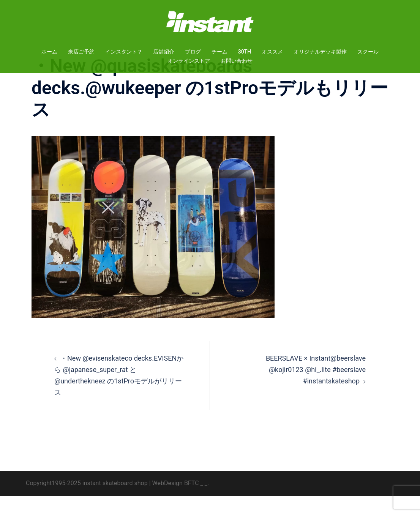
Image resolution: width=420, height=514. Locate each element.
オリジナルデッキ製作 (320, 52)
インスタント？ (124, 52)
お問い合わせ (237, 61)
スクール (368, 52)
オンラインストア (189, 61)
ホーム (49, 52)
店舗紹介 (164, 52)
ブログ (193, 52)
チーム (219, 52)
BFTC (192, 501)
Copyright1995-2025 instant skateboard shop (87, 501)
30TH (245, 52)
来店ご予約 (81, 52)
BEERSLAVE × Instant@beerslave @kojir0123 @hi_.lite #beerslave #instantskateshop (316, 387)
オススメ (272, 52)
